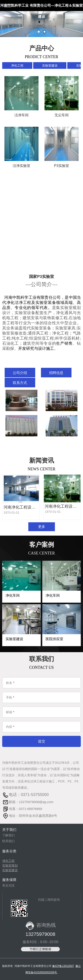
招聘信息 (56, 373)
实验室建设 (50, 65)
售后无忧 (8, 885)
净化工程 (17, 65)
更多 (42, 527)
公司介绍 (20, 373)
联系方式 (20, 383)
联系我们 (8, 841)
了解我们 (8, 835)
